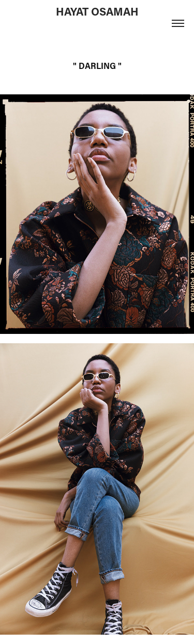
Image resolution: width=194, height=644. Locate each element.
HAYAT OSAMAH (97, 11)
